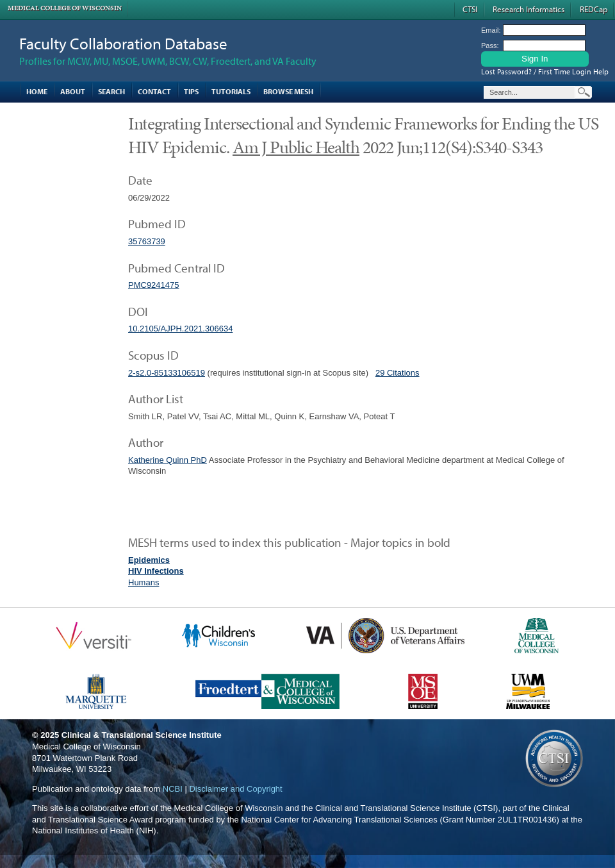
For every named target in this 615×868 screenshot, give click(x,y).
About (73, 91)
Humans (143, 582)
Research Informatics (529, 9)
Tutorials (231, 91)
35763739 (147, 241)
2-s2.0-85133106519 (167, 373)
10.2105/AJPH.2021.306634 (180, 329)
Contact (154, 91)
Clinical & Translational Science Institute (142, 735)
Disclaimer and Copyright (235, 789)
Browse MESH (288, 91)
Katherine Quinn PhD (168, 460)
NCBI (173, 789)
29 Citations (398, 373)
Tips (191, 91)
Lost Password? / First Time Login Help (545, 71)
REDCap (594, 9)
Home (37, 91)
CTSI (470, 9)
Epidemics (149, 560)
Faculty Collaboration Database (123, 43)
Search (111, 91)
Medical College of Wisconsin (65, 8)
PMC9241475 (154, 285)
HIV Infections (156, 571)
